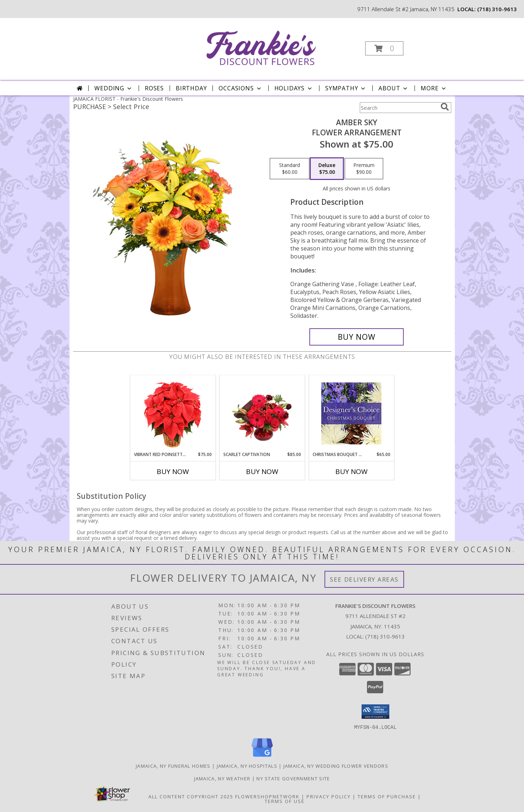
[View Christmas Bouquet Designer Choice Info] (351, 413)
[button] (384, 48)
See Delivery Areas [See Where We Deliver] (364, 579)
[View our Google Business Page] (262, 757)
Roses (154, 88)
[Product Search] (399, 108)
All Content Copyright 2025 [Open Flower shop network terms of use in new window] (191, 796)
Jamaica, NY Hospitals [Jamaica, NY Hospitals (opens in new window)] (247, 766)
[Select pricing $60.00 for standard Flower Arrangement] (290, 169)
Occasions (240, 88)
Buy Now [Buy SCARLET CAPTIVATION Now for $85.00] (262, 472)
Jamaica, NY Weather (222, 778)
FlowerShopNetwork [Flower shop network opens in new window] (267, 796)
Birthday (191, 88)
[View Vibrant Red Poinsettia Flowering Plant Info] (173, 413)
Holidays (294, 88)
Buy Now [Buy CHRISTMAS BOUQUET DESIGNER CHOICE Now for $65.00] (351, 472)
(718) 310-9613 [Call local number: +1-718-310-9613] (497, 9)
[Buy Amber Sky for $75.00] (357, 337)
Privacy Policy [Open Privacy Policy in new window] (329, 796)
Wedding (114, 88)
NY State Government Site (293, 778)
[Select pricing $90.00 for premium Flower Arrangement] (364, 169)
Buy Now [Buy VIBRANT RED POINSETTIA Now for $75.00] (173, 472)
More (434, 88)
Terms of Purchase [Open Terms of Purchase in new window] (387, 796)
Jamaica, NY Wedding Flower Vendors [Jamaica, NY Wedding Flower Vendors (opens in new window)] (336, 766)
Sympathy (346, 88)
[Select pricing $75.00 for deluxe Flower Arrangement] (327, 169)
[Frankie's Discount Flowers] (261, 46)
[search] (445, 107)
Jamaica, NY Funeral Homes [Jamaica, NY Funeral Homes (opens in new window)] (173, 766)
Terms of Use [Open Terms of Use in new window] (285, 801)
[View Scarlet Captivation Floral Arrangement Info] (262, 413)
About (394, 88)
